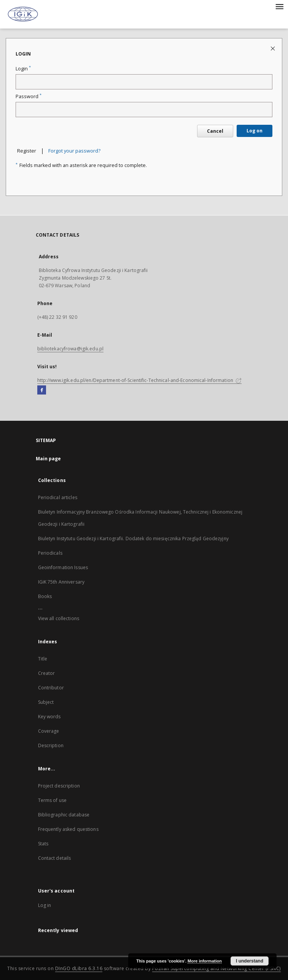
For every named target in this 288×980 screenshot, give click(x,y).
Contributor (51, 688)
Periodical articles (58, 497)
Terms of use (52, 800)
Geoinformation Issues (63, 567)
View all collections (59, 618)
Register (27, 151)
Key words (49, 717)
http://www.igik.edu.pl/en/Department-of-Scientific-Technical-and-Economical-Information (140, 380)
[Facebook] (42, 390)
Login (23, 69)
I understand (250, 961)
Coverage (49, 731)
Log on (255, 131)
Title (43, 659)
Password (29, 96)
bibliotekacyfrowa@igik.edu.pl (70, 349)
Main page (49, 459)
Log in (45, 905)
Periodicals (50, 553)
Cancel (215, 131)
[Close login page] (273, 48)
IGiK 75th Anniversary (61, 582)
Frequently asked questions (68, 829)
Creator (47, 673)
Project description (59, 786)
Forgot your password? (74, 151)
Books (45, 596)
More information (205, 961)
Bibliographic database (64, 815)
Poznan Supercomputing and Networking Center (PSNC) (216, 968)
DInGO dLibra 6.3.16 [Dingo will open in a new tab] (79, 968)
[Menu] (279, 6)
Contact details (55, 858)
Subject (46, 702)
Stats (43, 844)
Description (51, 745)
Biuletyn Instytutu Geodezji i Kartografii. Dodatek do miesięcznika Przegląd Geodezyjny (133, 539)
